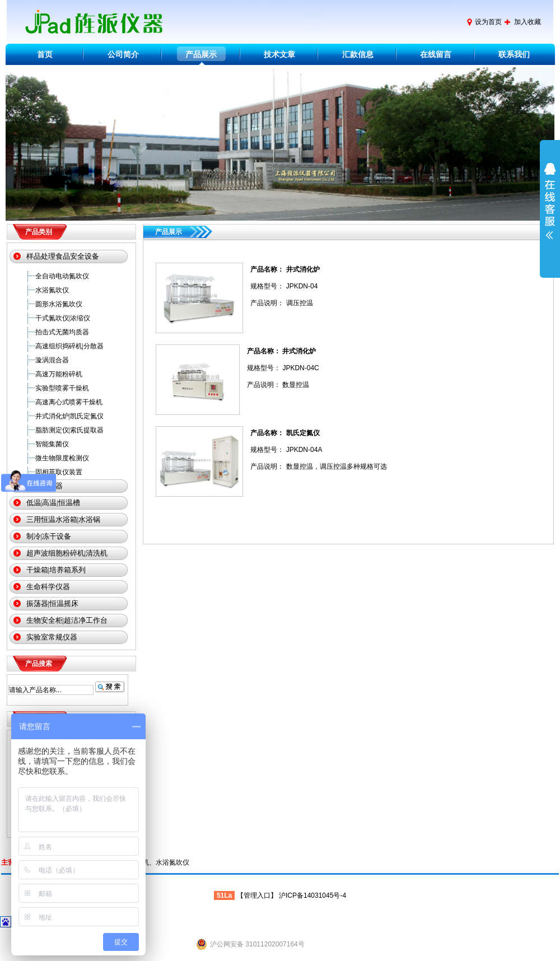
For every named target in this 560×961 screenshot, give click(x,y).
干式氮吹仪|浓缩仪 (63, 318)
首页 (45, 54)
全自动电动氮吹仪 (62, 276)
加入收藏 (528, 22)
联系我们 (514, 54)
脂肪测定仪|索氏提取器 (69, 430)
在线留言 (436, 54)
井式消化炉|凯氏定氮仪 (69, 416)
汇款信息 (358, 54)
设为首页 (488, 22)
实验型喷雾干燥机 (62, 388)
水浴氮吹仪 (52, 290)
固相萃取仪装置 (59, 472)
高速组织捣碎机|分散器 (69, 346)
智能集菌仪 (52, 444)
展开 (550, 208)
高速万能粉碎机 (59, 374)
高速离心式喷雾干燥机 (69, 402)
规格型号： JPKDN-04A (286, 450)
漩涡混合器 (52, 360)
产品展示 (201, 54)
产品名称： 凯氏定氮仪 (285, 433)
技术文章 (279, 54)
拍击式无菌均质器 (62, 332)
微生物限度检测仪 (62, 458)
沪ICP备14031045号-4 (312, 895)
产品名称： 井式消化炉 (285, 269)
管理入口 (257, 895)
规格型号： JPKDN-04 (284, 286)
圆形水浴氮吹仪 (59, 304)
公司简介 (123, 54)
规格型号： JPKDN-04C (283, 368)
